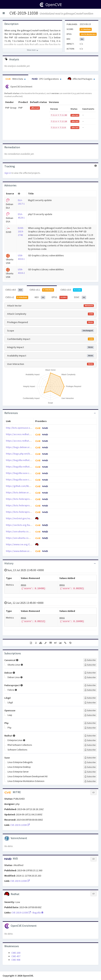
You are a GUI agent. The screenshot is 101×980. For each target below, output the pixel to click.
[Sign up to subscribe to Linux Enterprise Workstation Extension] (90, 781)
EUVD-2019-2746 (21, 231)
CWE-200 (16, 953)
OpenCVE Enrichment (19, 87)
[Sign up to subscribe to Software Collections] (90, 750)
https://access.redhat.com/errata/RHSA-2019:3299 (32, 441)
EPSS (60, 297)
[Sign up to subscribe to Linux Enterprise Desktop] (90, 767)
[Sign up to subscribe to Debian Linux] (90, 677)
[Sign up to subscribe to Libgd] (90, 698)
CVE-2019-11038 (24, 13)
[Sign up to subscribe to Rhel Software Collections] (90, 745)
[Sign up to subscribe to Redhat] (90, 736)
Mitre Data (15, 79)
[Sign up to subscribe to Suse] (90, 758)
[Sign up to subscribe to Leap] (90, 715)
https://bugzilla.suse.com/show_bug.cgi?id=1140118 (33, 473)
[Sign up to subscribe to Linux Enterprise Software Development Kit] (90, 777)
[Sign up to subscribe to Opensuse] (90, 710)
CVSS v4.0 (14, 290)
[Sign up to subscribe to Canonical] (90, 660)
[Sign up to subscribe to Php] (90, 723)
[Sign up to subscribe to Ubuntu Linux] (90, 665)
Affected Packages (81, 79)
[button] (4, 13)
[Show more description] (32, 50)
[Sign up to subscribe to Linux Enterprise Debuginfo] (90, 762)
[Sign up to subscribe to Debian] (90, 673)
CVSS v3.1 (42, 290)
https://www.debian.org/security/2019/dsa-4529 (31, 551)
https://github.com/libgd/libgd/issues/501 (28, 486)
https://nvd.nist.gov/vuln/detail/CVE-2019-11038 (31, 518)
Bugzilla (38, 913)
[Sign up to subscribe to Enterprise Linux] (90, 740)
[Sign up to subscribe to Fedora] (90, 690)
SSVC (80, 297)
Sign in (8, 173)
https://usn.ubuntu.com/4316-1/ (22, 531)
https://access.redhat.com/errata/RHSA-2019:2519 (32, 434)
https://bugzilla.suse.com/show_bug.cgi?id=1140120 (33, 480)
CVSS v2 (17, 297)
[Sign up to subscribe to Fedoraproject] (90, 685)
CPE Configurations (47, 79)
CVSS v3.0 (71, 290)
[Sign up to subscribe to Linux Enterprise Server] (90, 772)
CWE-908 (16, 960)
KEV (40, 297)
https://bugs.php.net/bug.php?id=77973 (27, 454)
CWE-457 (16, 956)
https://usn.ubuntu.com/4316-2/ (22, 538)
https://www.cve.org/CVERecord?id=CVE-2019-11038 (33, 544)
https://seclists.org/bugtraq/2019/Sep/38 (28, 525)
